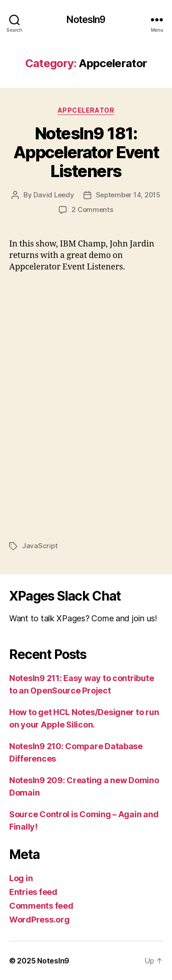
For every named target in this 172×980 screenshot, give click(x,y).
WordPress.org (39, 920)
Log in (21, 878)
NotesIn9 (86, 20)
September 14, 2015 (128, 195)
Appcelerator (86, 110)
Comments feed (41, 906)
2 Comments (92, 209)
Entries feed (33, 892)
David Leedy (54, 195)
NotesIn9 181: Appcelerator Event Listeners (86, 152)
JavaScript (40, 546)
